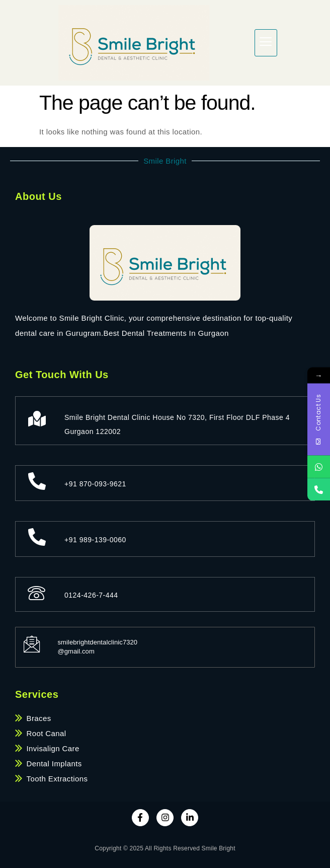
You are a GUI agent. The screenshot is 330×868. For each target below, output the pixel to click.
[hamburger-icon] (266, 43)
